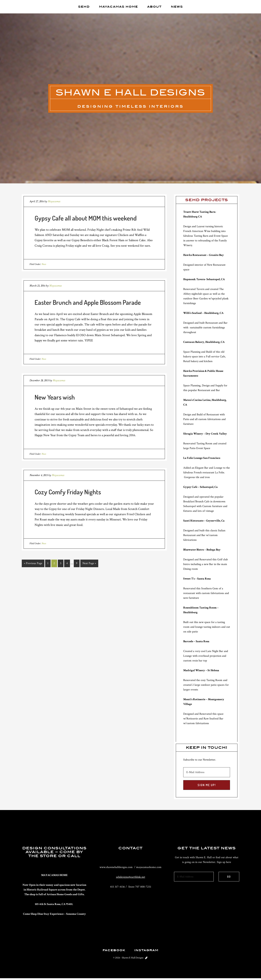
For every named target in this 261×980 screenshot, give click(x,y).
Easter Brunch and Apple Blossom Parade (88, 303)
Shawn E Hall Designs (131, 93)
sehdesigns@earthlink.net (131, 878)
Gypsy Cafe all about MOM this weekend (86, 219)
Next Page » (89, 564)
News (44, 265)
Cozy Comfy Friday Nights (68, 492)
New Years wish (55, 398)
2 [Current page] (54, 564)
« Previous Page (33, 564)
